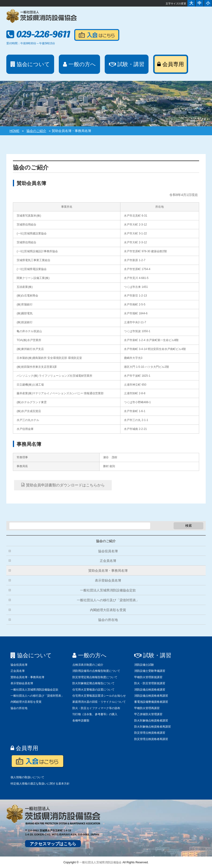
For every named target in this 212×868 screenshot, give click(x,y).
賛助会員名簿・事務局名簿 (108, 571)
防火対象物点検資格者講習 (151, 721)
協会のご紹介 (106, 541)
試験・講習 (153, 655)
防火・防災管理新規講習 (150, 683)
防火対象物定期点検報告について (93, 683)
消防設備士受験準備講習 (150, 671)
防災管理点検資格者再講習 (151, 739)
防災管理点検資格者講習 (150, 733)
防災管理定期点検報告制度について (95, 677)
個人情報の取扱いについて (27, 777)
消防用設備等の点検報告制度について (96, 671)
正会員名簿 (108, 561)
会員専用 (24, 748)
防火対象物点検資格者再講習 (152, 727)
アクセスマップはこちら (53, 844)
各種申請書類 (81, 721)
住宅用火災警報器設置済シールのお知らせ (99, 696)
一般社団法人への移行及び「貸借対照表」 (108, 600)
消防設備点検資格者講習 (150, 690)
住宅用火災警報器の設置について (93, 690)
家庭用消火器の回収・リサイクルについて (99, 702)
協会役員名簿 (108, 551)
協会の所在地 (108, 620)
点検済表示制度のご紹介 (88, 665)
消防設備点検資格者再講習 (151, 696)
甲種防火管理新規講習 (148, 677)
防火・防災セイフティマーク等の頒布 (96, 708)
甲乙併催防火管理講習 (148, 714)
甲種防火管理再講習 (147, 708)
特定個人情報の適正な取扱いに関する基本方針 (40, 784)
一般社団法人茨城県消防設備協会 (100, 862)
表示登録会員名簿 (108, 580)
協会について (31, 655)
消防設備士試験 (144, 665)
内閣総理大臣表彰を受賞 (108, 610)
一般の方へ (89, 655)
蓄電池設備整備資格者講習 (151, 702)
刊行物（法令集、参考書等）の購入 (95, 714)
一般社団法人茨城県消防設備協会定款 (108, 590)
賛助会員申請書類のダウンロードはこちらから (63, 485)
